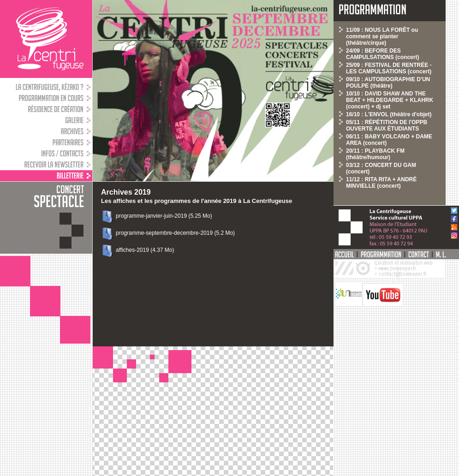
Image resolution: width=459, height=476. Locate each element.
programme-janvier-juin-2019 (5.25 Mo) (164, 216)
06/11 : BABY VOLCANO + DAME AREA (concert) (389, 140)
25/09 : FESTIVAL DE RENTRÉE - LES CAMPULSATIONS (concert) (389, 68)
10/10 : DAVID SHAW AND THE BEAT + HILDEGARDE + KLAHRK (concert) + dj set (390, 100)
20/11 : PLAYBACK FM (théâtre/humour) (375, 154)
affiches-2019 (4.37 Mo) (145, 250)
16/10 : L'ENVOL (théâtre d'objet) (389, 114)
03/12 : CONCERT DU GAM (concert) (381, 168)
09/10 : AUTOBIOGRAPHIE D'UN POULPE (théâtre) (388, 83)
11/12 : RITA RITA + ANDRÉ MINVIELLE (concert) (381, 183)
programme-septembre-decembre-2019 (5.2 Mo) (175, 233)
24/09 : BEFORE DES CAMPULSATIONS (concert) (382, 54)
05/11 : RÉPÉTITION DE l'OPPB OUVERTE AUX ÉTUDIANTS (387, 125)
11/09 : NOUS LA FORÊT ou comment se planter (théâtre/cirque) (382, 36)
